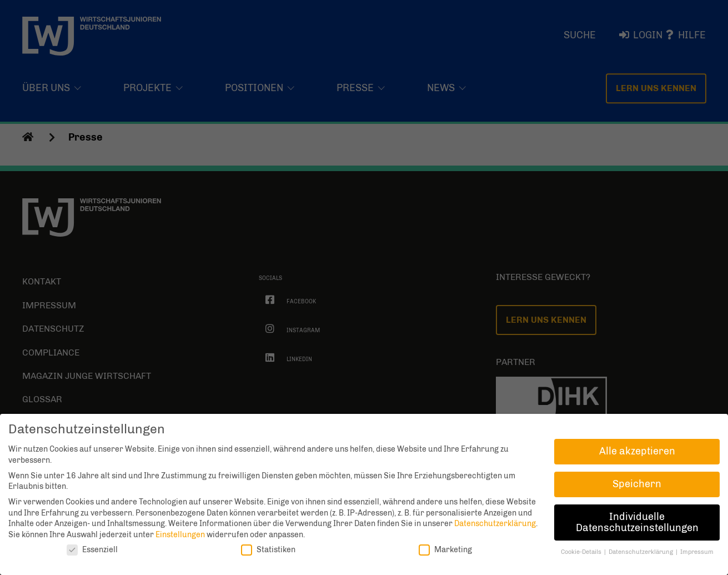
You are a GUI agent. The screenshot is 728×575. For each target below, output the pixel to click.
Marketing (445, 550)
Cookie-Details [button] (582, 552)
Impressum (697, 552)
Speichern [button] (637, 484)
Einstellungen (180, 535)
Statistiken (268, 550)
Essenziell (92, 550)
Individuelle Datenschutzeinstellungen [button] (637, 522)
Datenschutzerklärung (495, 524)
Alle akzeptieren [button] (637, 451)
